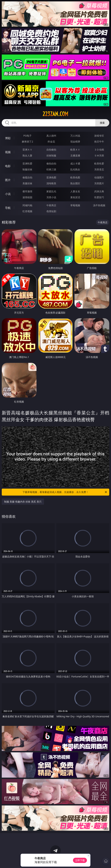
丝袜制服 (51, 155)
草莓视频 (75, 205)
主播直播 (75, 155)
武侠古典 (99, 191)
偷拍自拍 (51, 163)
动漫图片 (99, 177)
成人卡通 (75, 163)
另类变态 (99, 169)
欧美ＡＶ (75, 150)
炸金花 (51, 142)
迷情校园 (27, 197)
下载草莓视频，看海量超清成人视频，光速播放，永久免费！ (65, 492)
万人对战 (75, 136)
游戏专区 (99, 136)
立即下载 (80, 860)
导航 (8, 208)
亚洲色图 (51, 177)
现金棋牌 (75, 142)
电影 (8, 166)
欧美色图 (75, 177)
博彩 (8, 138)
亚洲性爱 (27, 163)
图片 (8, 180)
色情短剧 (51, 211)
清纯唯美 (51, 183)
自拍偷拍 (51, 150)
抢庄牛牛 (99, 142)
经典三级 (51, 169)
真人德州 (51, 136)
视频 (8, 152)
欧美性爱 (99, 163)
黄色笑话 (75, 197)
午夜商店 (51, 205)
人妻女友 (75, 191)
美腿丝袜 (27, 183)
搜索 (102, 123)
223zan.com (55, 114)
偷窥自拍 (27, 177)
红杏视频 (27, 211)
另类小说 (51, 197)
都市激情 (27, 191)
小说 (8, 194)
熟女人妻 (27, 155)
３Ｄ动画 (99, 150)
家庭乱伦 (51, 191)
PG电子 (27, 136)
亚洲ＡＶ (27, 150)
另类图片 (99, 183)
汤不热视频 (99, 205)
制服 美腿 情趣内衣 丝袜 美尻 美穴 (23, 502)
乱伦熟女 (75, 169)
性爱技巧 (99, 197)
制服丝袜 (27, 169)
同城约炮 (27, 205)
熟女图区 (75, 183)
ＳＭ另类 (99, 155)
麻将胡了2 (27, 142)
